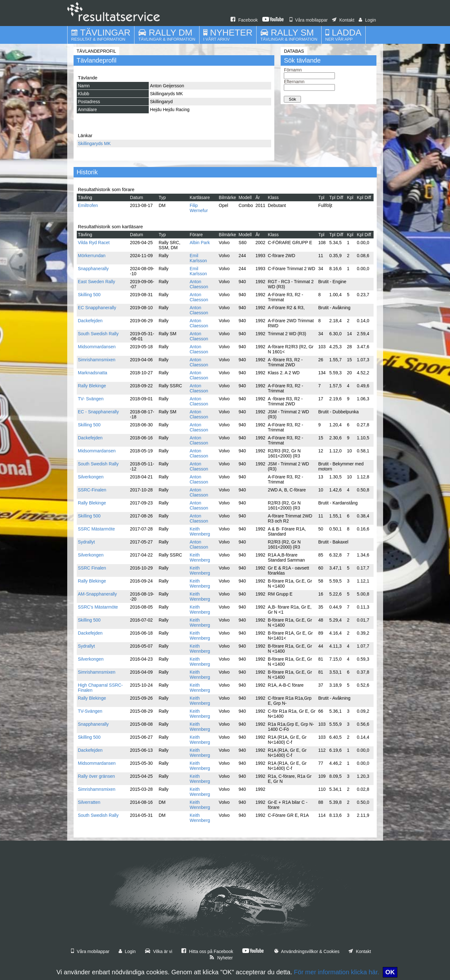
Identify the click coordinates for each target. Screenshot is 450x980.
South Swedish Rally (98, 334)
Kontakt (343, 20)
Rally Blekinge (92, 386)
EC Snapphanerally (97, 308)
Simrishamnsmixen (97, 360)
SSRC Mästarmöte (97, 529)
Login (367, 20)
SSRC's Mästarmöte (98, 607)
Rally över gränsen (97, 776)
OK (390, 972)
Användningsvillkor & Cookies (307, 951)
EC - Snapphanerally (98, 412)
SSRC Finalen (92, 568)
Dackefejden (90, 321)
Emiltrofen (88, 205)
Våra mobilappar (309, 20)
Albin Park (200, 243)
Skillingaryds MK (94, 143)
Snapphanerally (93, 269)
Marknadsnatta (93, 373)
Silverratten (89, 802)
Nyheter (221, 958)
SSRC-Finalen (92, 490)
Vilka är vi (159, 951)
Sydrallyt (87, 542)
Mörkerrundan (92, 256)
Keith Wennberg (200, 531)
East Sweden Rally (97, 282)
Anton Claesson (199, 284)
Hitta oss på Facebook (207, 951)
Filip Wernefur (199, 208)
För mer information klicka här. (337, 972)
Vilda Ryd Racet (94, 243)
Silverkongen (91, 477)
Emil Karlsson (198, 258)
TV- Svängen (91, 399)
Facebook (244, 20)
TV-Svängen (90, 711)
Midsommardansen (97, 347)
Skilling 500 (89, 295)
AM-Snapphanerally (98, 594)
